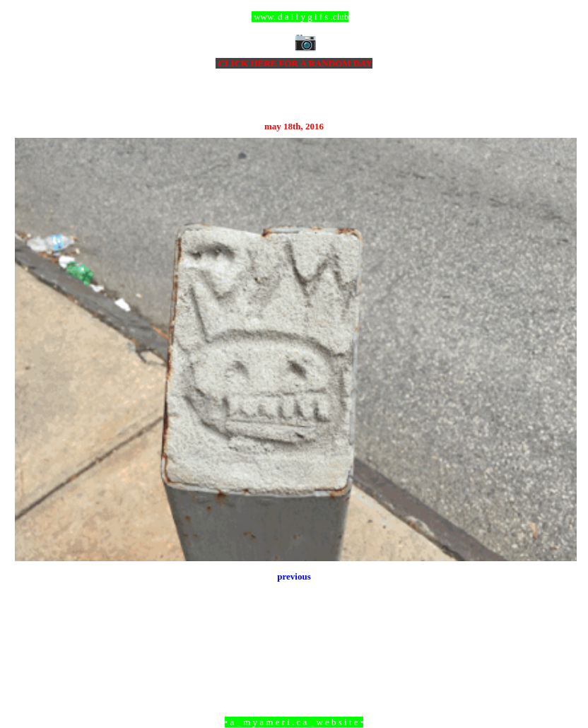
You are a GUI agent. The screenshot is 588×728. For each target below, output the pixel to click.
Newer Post (33, 645)
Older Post (557, 645)
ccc (294, 17)
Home (296, 645)
